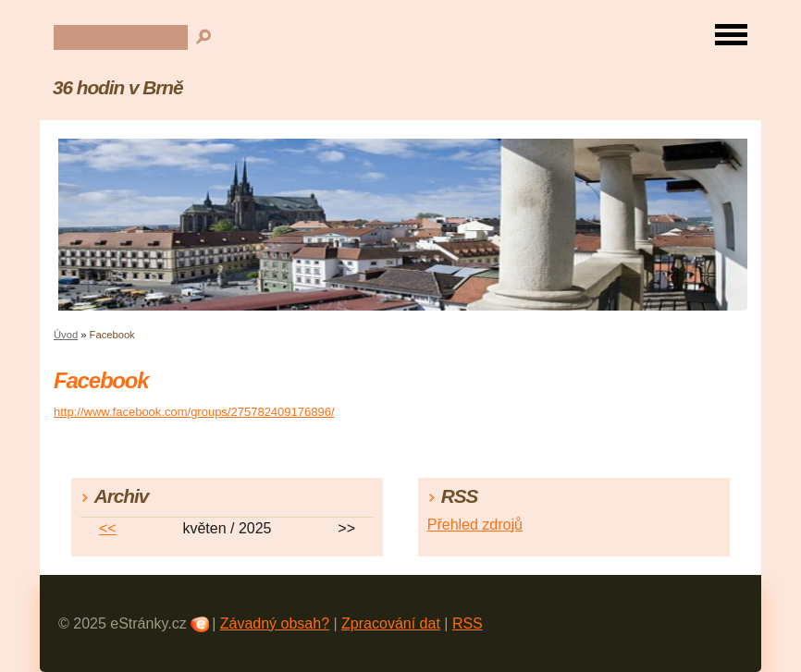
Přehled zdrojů (475, 525)
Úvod (66, 335)
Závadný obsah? (275, 623)
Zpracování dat (391, 623)
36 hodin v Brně (117, 87)
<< (108, 528)
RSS (468, 623)
